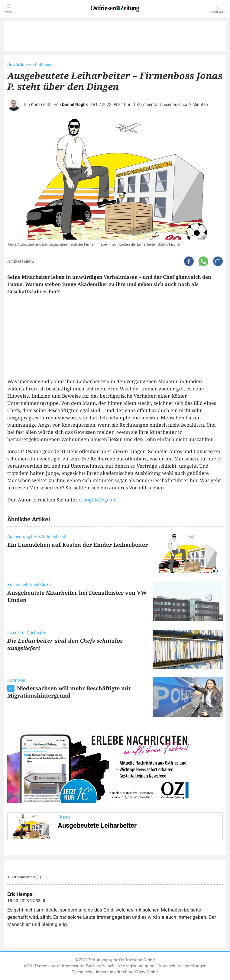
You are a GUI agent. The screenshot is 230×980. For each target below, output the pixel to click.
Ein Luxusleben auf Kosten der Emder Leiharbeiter (78, 545)
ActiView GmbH (143, 972)
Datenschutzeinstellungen (182, 966)
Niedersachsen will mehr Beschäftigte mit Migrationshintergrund (69, 692)
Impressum (73, 966)
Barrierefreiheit (100, 966)
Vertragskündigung (136, 966)
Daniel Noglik (75, 105)
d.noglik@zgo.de (98, 500)
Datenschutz (47, 966)
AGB (28, 966)
